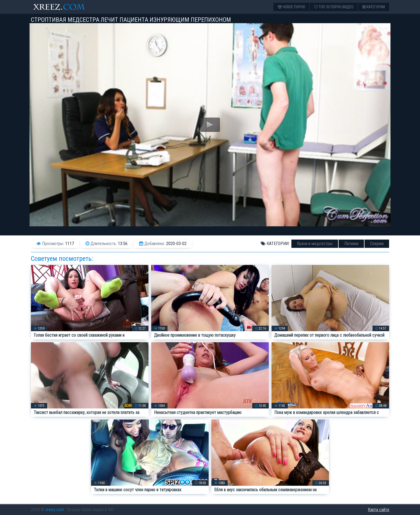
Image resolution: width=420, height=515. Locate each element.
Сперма (377, 244)
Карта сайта (378, 510)
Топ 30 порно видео (334, 7)
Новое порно (291, 7)
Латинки (351, 244)
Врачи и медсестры (315, 244)
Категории (374, 7)
